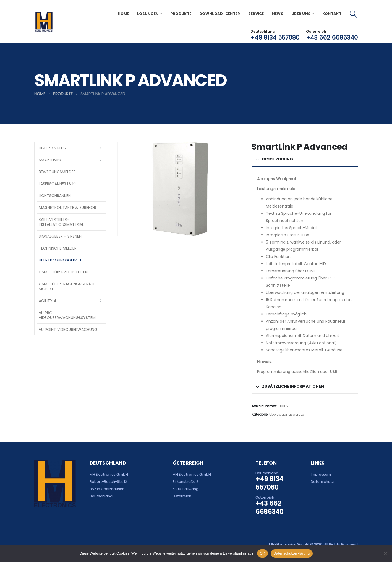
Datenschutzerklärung (292, 553)
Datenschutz (322, 482)
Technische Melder (58, 248)
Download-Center (220, 14)
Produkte (181, 14)
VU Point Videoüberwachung (68, 330)
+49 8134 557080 (275, 37)
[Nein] (385, 553)
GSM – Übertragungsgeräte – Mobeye (69, 286)
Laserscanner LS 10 (57, 184)
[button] (353, 14)
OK (262, 553)
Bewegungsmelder (57, 172)
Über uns (301, 14)
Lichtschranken (55, 196)
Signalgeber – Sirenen (60, 236)
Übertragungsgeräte (287, 414)
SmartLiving (51, 160)
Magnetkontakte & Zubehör (67, 208)
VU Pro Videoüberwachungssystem (67, 315)
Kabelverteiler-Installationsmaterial (61, 222)
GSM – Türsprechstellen (63, 272)
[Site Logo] (44, 22)
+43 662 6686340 (332, 37)
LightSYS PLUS (52, 148)
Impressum (321, 474)
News (278, 14)
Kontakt (332, 14)
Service (256, 14)
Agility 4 (48, 301)
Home (123, 14)
